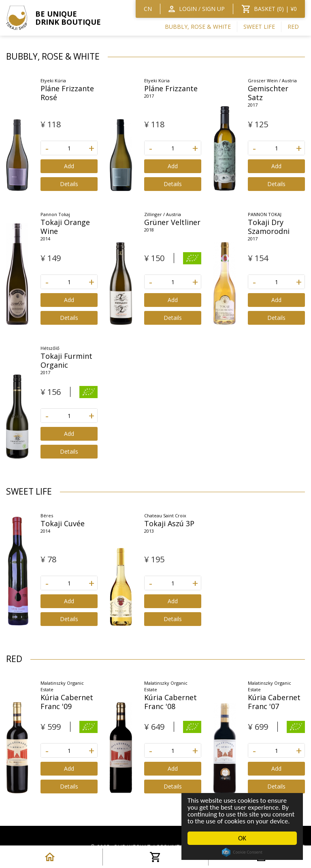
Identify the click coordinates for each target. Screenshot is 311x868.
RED (293, 27)
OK (242, 838)
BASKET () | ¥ (275, 9)
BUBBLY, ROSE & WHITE (198, 27)
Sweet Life (259, 27)
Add (69, 166)
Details (69, 184)
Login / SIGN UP (202, 9)
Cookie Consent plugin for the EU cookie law (242, 852)
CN (148, 9)
